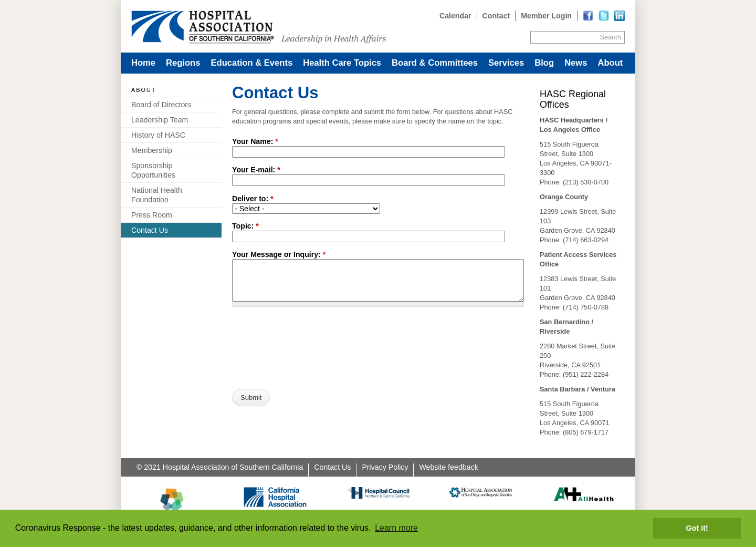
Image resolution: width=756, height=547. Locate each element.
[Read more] (619, 16)
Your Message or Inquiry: (279, 254)
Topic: (245, 226)
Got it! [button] (697, 528)
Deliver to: (253, 199)
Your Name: (255, 141)
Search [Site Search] (611, 37)
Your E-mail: (256, 170)
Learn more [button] (396, 528)
